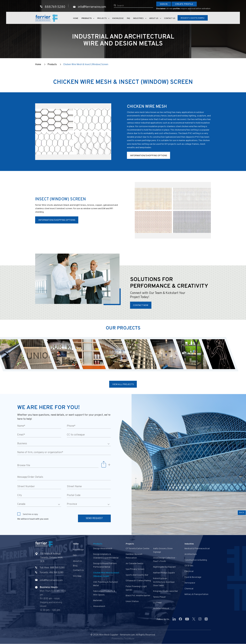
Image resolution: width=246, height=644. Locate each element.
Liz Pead (157, 603)
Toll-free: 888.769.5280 (52, 568)
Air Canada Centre (135, 564)
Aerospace (190, 583)
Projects (102, 19)
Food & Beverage (193, 577)
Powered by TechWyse (123, 639)
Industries (138, 19)
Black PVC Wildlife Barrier (138, 596)
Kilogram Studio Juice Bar (166, 591)
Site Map (77, 576)
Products (87, 19)
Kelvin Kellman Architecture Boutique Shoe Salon (164, 582)
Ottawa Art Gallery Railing (138, 581)
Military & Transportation (196, 594)
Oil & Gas (189, 566)
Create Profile (184, 4)
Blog (75, 566)
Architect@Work (161, 609)
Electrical (189, 572)
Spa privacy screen (135, 569)
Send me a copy (28, 514)
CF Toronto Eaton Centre (138, 549)
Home (76, 19)
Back (242, 513)
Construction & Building (196, 560)
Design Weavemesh (103, 549)
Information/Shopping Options (149, 156)
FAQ (128, 19)
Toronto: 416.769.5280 (51, 573)
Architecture (191, 554)
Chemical (189, 589)
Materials (98, 601)
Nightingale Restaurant (164, 567)
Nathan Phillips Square (164, 573)
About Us (154, 19)
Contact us (170, 19)
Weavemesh (99, 606)
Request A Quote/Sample (193, 18)
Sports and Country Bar (137, 575)
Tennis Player (159, 597)
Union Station (132, 601)
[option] (37, 354)
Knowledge (118, 19)
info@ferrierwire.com (52, 580)
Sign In (164, 4)
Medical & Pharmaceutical (197, 549)
